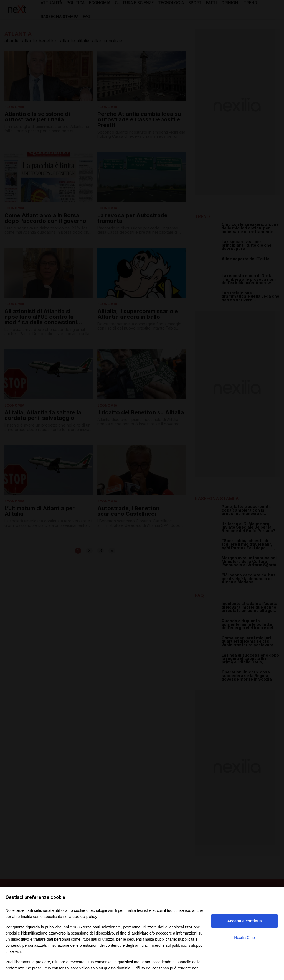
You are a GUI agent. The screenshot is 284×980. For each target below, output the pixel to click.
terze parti (92, 927)
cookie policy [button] (85, 916)
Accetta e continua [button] (244, 921)
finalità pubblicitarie (159, 939)
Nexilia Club (244, 938)
